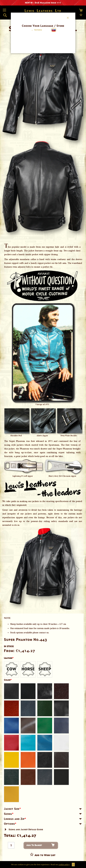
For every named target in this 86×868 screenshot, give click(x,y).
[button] (36, 30)
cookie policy (64, 864)
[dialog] (43, 434)
